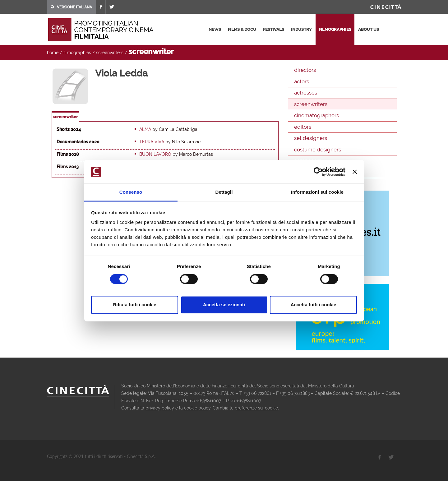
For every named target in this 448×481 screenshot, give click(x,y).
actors (302, 81)
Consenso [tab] (131, 192)
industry (301, 29)
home (53, 53)
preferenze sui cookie (256, 408)
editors (303, 127)
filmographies (335, 29)
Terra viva (152, 142)
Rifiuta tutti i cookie (134, 305)
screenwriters (110, 53)
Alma (145, 129)
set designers (311, 138)
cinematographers (316, 115)
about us (369, 29)
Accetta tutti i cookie (314, 305)
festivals (274, 29)
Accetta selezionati (224, 305)
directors (305, 70)
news (215, 29)
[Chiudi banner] (355, 172)
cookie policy (197, 408)
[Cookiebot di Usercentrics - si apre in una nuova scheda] (318, 172)
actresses (306, 93)
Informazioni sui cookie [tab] (317, 192)
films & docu (242, 29)
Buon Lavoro (155, 154)
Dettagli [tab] (224, 192)
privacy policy (160, 408)
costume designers (318, 150)
